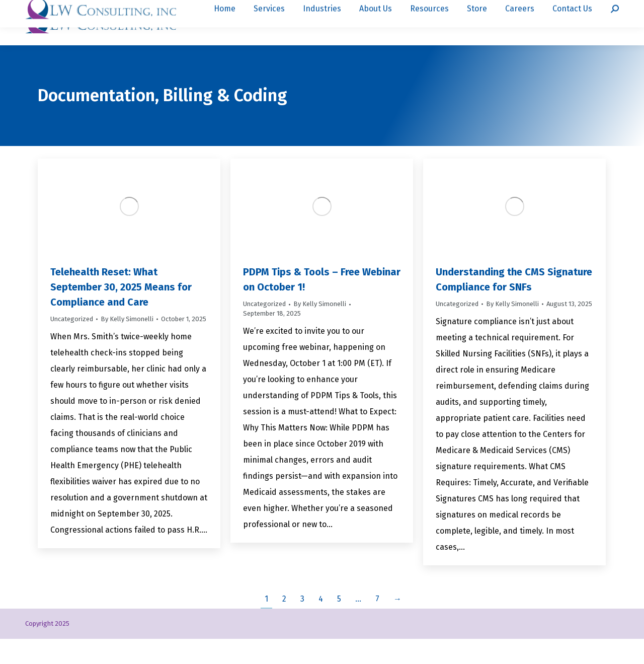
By (127, 344)
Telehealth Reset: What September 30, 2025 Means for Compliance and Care (121, 312)
